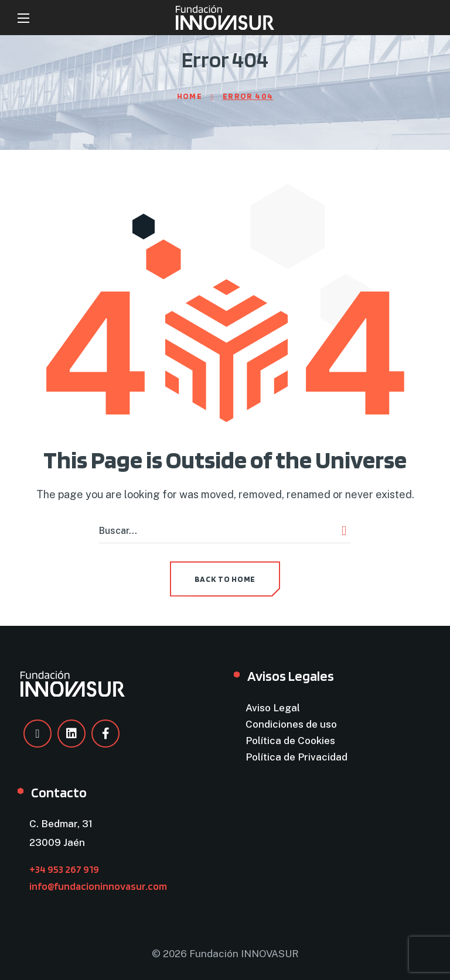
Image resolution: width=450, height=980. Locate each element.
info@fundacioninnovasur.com (98, 886)
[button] (225, 579)
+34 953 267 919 (64, 869)
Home (190, 96)
